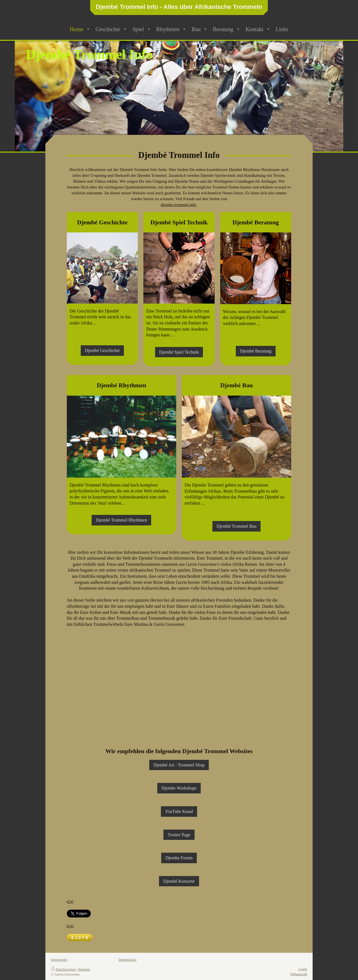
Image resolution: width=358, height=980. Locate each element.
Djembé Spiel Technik (179, 352)
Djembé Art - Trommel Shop (179, 765)
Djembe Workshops (179, 788)
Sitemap (84, 969)
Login (303, 969)
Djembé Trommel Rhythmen (121, 520)
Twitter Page (179, 835)
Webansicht (299, 974)
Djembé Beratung (256, 351)
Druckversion (63, 969)
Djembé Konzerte (179, 881)
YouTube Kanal (179, 811)
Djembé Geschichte (102, 350)
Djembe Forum (179, 858)
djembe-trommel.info (178, 205)
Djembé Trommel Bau (236, 526)
